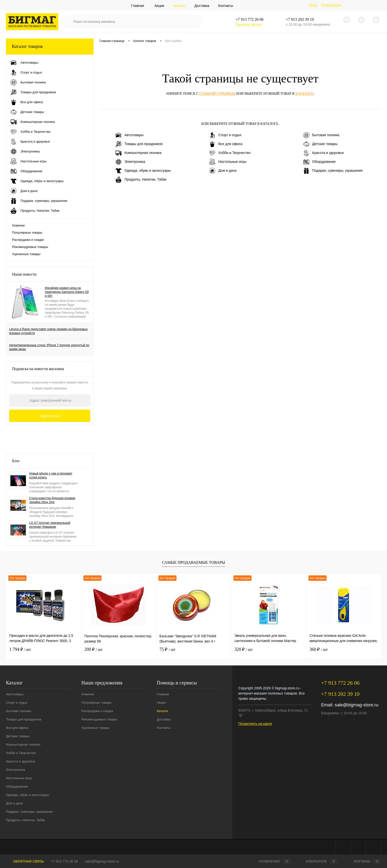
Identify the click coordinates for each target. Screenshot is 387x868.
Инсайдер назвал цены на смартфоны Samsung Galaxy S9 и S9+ (67, 292)
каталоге (304, 94)
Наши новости (24, 274)
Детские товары (320, 144)
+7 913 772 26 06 (64, 861)
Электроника (130, 162)
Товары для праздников (139, 144)
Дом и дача (223, 171)
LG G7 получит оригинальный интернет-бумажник (50, 525)
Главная (138, 6)
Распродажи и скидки (28, 240)
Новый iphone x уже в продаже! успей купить (51, 475)
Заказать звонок (248, 24)
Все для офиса (226, 144)
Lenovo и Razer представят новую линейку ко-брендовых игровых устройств (48, 331)
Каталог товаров (50, 47)
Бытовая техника (321, 135)
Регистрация (331, 5)
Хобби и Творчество (230, 153)
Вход (313, 5)
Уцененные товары (26, 254)
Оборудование (319, 162)
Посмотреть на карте (255, 724)
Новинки (18, 225)
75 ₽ (167, 649)
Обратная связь (25, 861)
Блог (16, 461)
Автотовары (129, 135)
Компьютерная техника (138, 153)
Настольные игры (228, 162)
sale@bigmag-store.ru (357, 705)
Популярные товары (27, 233)
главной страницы (217, 94)
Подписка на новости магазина (38, 369)
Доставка (202, 6)
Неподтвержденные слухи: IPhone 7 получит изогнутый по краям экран (49, 347)
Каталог (179, 6)
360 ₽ (319, 649)
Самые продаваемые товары (193, 562)
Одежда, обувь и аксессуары (143, 171)
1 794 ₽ (20, 649)
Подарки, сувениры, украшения (333, 171)
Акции (159, 6)
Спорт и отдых (225, 135)
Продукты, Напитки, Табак (141, 180)
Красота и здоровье (324, 153)
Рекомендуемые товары (30, 247)
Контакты (226, 6)
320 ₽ (244, 649)
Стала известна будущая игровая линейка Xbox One (52, 500)
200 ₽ (94, 649)
